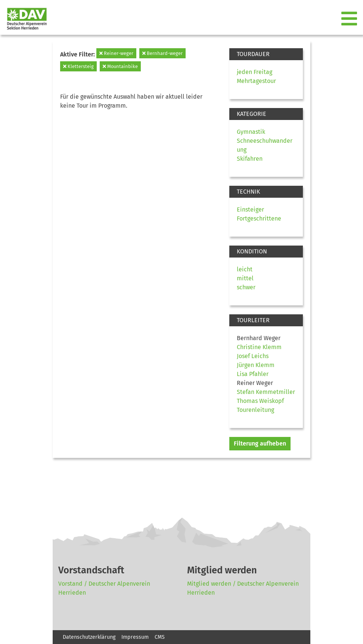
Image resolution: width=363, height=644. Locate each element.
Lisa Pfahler (253, 374)
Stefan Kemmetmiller (266, 392)
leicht (245, 269)
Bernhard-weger (162, 53)
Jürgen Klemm (256, 365)
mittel (245, 278)
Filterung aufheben (260, 443)
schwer (246, 287)
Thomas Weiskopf (260, 401)
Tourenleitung (255, 410)
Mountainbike (120, 66)
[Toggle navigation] (350, 19)
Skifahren (250, 159)
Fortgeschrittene (259, 218)
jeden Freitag (255, 72)
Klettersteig (78, 66)
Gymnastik (251, 132)
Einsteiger (250, 209)
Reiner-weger (116, 53)
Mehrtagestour (256, 81)
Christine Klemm (259, 347)
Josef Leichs (253, 356)
